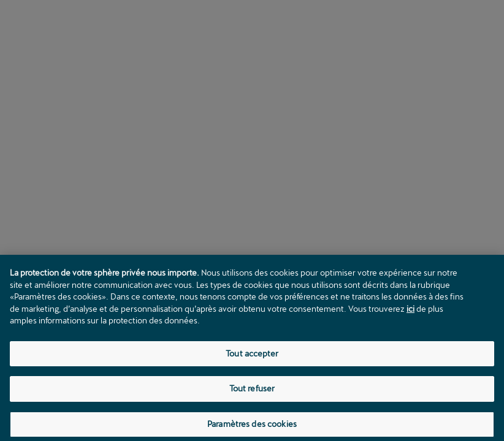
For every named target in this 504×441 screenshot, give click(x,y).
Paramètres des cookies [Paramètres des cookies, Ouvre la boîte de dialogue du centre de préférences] (252, 427)
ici (410, 311)
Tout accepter (252, 356)
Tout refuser (252, 391)
